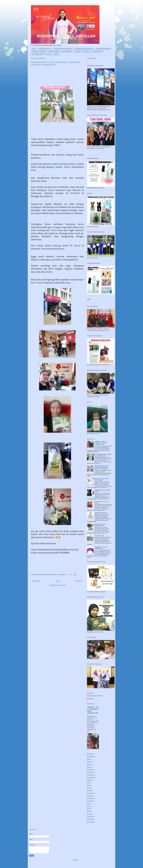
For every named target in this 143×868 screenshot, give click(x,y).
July (88, 783)
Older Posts (79, 581)
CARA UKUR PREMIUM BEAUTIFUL (84, 49)
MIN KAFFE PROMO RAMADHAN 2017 (100, 525)
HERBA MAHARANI (54, 52)
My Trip (56, 54)
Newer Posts (36, 581)
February (90, 770)
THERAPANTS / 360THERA (103, 49)
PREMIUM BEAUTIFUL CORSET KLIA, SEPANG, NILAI (103, 455)
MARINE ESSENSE (67, 52)
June (88, 806)
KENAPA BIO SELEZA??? (101, 513)
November (90, 757)
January (89, 796)
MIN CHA (49, 54)
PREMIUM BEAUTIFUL (45, 49)
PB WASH (87, 52)
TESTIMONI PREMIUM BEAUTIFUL (63, 49)
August (89, 780)
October (90, 801)
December (90, 772)
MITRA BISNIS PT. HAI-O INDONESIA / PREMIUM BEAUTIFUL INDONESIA (55, 63)
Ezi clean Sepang (99, 536)
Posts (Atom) (61, 585)
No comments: (62, 575)
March (89, 762)
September (90, 778)
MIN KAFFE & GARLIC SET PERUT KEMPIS (102, 479)
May (88, 759)
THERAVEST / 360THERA (39, 52)
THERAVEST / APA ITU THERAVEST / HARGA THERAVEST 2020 (101, 443)
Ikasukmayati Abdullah (96, 696)
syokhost (92, 699)
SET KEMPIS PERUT (38, 54)
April (88, 788)
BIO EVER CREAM (97, 52)
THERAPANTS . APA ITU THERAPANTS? (101, 548)
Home (34, 49)
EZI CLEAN (78, 52)
